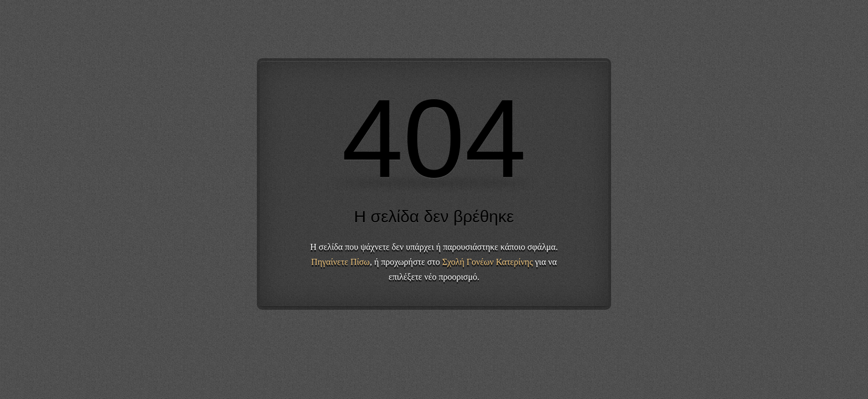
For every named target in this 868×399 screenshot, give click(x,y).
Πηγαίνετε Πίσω (340, 262)
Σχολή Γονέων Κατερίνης (488, 262)
